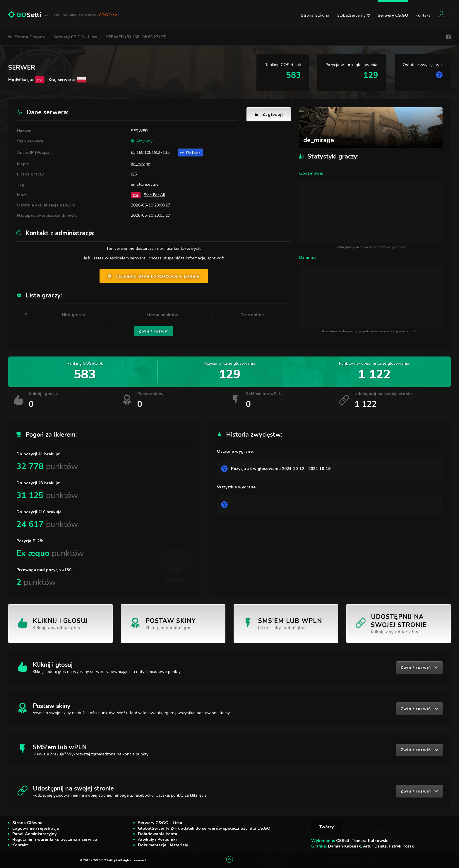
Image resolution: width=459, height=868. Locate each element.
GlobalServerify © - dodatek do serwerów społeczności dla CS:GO (204, 828)
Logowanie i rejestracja (36, 828)
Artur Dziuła (375, 846)
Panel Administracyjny (34, 834)
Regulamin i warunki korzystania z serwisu (55, 839)
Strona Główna (315, 15)
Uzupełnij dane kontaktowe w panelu (154, 276)
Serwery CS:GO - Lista (75, 37)
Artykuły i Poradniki (157, 839)
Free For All (155, 195)
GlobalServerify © (353, 15)
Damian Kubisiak (344, 846)
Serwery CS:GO (393, 15)
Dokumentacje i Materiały (163, 845)
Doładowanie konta (157, 834)
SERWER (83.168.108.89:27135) (136, 37)
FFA (136, 195)
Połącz (190, 153)
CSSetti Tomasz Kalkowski (362, 841)
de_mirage (141, 164)
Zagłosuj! (269, 114)
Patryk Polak (401, 846)
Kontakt (423, 15)
